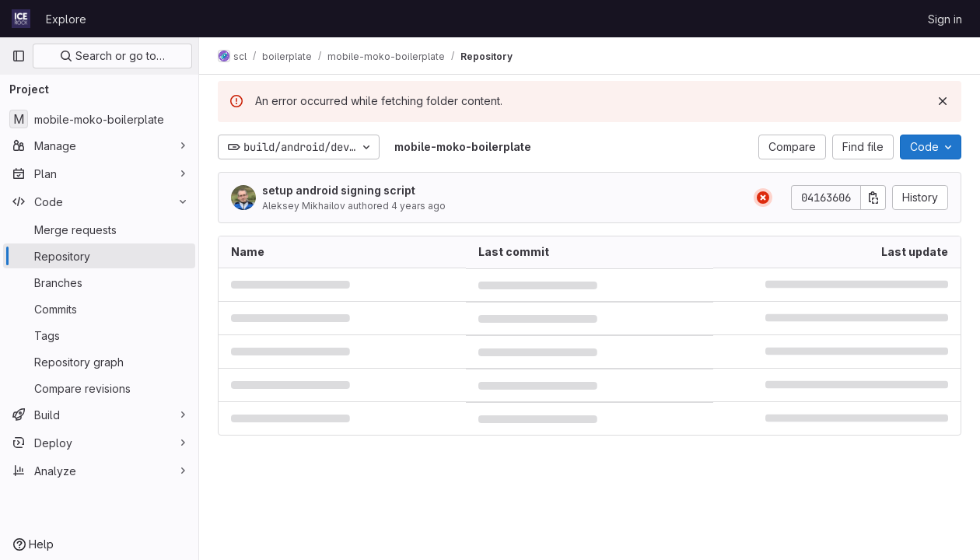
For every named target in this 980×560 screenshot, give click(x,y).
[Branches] (99, 282)
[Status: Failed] (763, 198)
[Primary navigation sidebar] (19, 56)
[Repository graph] (99, 362)
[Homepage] (21, 19)
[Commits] (99, 309)
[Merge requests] (99, 229)
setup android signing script (339, 190)
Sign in (945, 19)
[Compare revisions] (99, 388)
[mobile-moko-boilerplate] (99, 119)
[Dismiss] (943, 101)
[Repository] (99, 256)
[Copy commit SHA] (873, 198)
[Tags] (99, 335)
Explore (66, 19)
